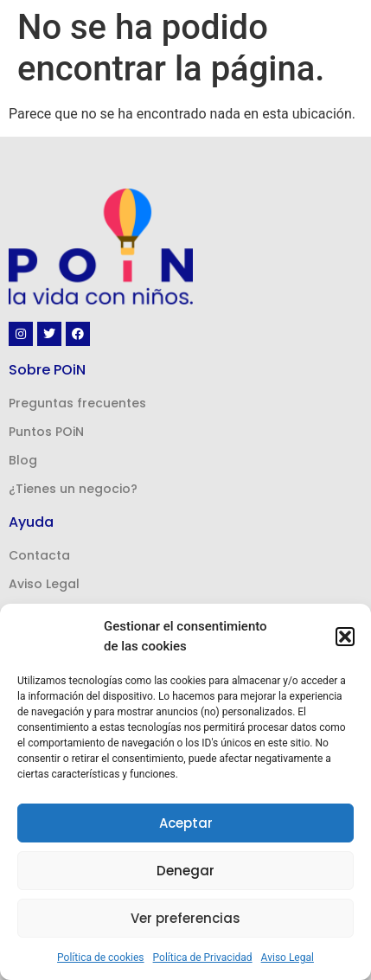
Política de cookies (101, 958)
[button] (345, 637)
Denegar (185, 871)
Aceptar (186, 823)
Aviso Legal (288, 958)
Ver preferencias (185, 918)
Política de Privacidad (203, 958)
